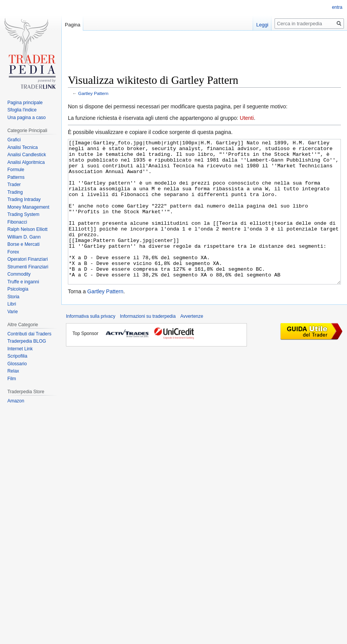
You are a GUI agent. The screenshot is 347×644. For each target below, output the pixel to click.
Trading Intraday (24, 199)
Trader (14, 185)
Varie (12, 312)
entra (337, 7)
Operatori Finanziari (27, 259)
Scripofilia (17, 356)
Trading (15, 192)
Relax (13, 371)
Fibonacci (17, 222)
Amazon (16, 401)
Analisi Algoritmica (26, 162)
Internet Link (20, 349)
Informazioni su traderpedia (148, 345)
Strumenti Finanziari (28, 267)
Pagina (72, 25)
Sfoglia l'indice (22, 110)
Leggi (262, 25)
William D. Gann (24, 237)
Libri (12, 304)
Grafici (14, 140)
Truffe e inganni (23, 282)
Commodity (19, 274)
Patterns (16, 177)
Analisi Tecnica (22, 147)
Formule (16, 170)
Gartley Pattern (93, 93)
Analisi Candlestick (27, 155)
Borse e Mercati (23, 244)
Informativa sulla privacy (91, 345)
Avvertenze (192, 345)
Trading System (23, 214)
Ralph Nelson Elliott (27, 229)
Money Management (28, 207)
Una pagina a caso (26, 118)
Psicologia (18, 289)
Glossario (17, 364)
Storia (13, 297)
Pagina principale (25, 103)
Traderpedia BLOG (27, 341)
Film (12, 379)
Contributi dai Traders (29, 334)
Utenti (247, 118)
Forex (13, 252)
